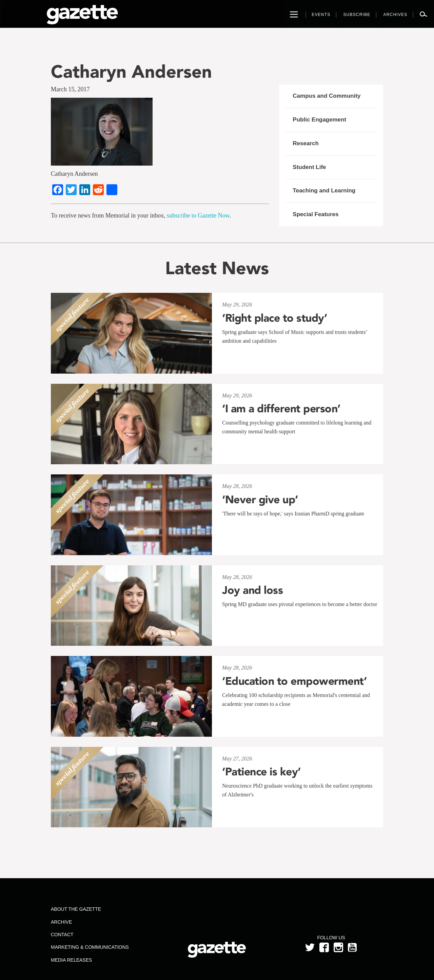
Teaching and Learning (324, 191)
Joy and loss (252, 590)
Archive (61, 922)
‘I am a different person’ (281, 409)
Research (306, 143)
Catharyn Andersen (131, 71)
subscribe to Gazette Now (198, 215)
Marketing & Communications (90, 947)
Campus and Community (327, 96)
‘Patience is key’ (261, 772)
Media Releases (71, 960)
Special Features (315, 214)
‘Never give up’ (260, 500)
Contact (62, 935)
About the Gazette (76, 909)
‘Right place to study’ (274, 318)
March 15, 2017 (70, 89)
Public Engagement (319, 120)
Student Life (309, 167)
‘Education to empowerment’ (294, 681)
